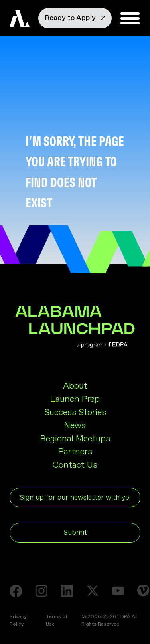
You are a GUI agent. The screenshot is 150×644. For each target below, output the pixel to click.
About (75, 386)
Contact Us (75, 465)
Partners (75, 452)
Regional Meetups (75, 439)
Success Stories (75, 413)
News (75, 426)
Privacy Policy (18, 620)
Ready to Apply (75, 18)
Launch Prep (75, 399)
